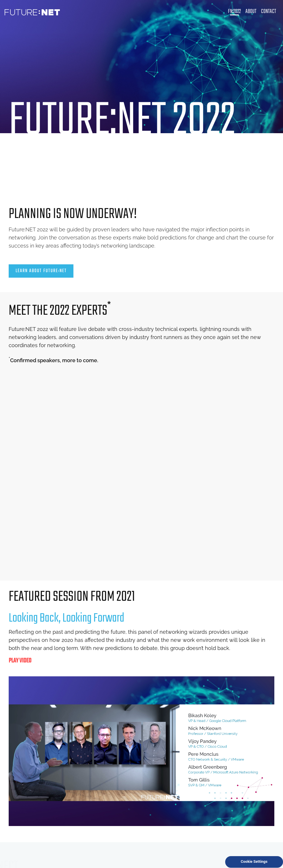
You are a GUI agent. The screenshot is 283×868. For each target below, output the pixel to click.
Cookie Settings (254, 861)
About (251, 11)
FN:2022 (234, 11)
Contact (269, 11)
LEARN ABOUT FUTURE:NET (41, 271)
